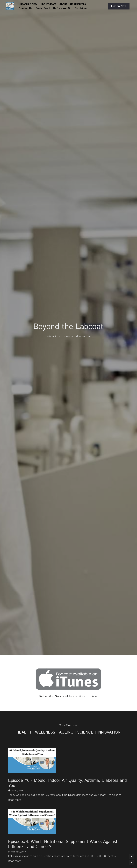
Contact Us (26, 8)
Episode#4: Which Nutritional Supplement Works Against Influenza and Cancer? (63, 844)
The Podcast (48, 4)
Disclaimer (81, 8)
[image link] (68, 679)
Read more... (16, 800)
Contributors (78, 4)
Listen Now (115, 6)
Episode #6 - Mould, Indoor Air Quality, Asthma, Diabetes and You (67, 783)
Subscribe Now (28, 4)
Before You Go (62, 8)
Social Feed (43, 8)
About (63, 4)
